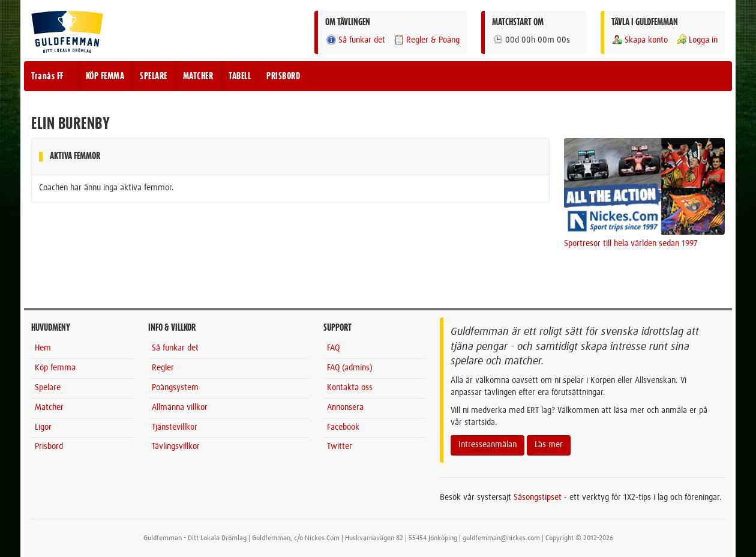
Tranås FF (47, 76)
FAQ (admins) (350, 368)
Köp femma (55, 368)
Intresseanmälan (487, 445)
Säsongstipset (538, 498)
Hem (43, 348)
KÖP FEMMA (105, 76)
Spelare (48, 388)
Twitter (340, 447)
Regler (163, 368)
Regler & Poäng (426, 40)
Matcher (49, 408)
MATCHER (198, 76)
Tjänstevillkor (175, 427)
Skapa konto (640, 40)
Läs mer (549, 445)
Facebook (343, 427)
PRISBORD (283, 76)
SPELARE (154, 76)
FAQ (333, 348)
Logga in (697, 40)
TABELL (240, 76)
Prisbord (49, 447)
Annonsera (345, 408)
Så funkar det (355, 40)
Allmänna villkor (180, 408)
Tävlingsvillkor (176, 447)
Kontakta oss (350, 388)
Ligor (43, 427)
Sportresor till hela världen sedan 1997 (631, 244)
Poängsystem (175, 388)
